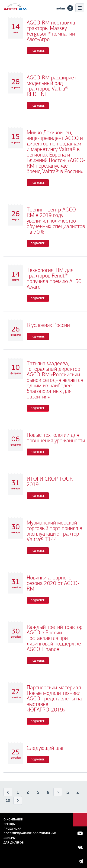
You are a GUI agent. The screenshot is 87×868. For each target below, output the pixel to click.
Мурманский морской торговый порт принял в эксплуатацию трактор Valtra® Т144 (54, 531)
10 (8, 800)
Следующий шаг (45, 748)
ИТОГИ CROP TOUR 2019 (50, 482)
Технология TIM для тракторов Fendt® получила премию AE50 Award (54, 278)
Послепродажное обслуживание (30, 833)
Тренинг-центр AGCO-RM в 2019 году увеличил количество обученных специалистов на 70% (56, 221)
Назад (8, 793)
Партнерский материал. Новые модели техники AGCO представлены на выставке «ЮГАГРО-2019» (54, 699)
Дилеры (10, 838)
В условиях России (48, 325)
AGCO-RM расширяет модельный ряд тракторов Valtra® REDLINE (52, 86)
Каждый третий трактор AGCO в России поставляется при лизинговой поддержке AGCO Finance (55, 638)
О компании (13, 819)
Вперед (18, 802)
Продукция (12, 829)
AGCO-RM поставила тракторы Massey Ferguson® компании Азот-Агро (51, 31)
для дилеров (14, 842)
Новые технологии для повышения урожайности (56, 438)
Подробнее (38, 51)
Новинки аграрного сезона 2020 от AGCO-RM (53, 583)
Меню (80, 8)
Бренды (10, 824)
